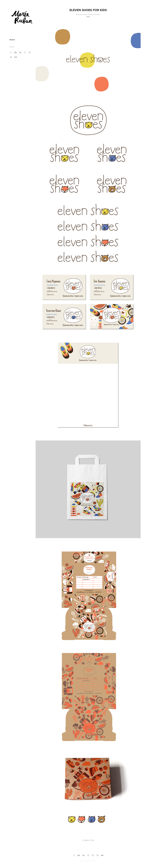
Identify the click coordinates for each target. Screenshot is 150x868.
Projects (12, 40)
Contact (12, 47)
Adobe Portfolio (92, 861)
